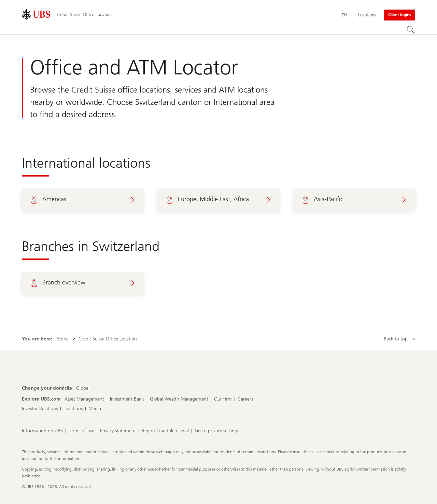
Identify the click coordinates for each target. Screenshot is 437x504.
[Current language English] (344, 15)
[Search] (411, 30)
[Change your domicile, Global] (83, 388)
